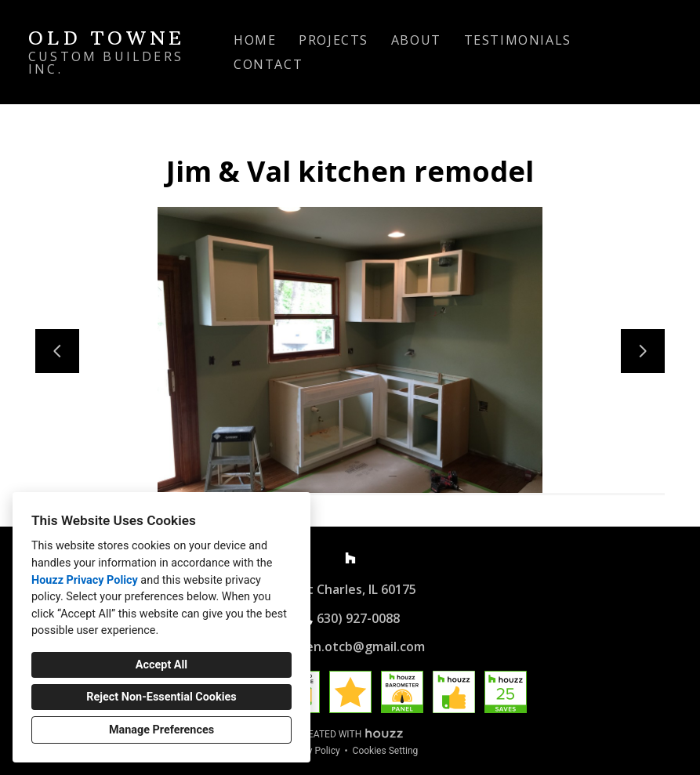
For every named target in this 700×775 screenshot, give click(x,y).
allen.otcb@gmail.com (359, 646)
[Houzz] (350, 558)
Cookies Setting (386, 751)
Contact (268, 64)
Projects (334, 40)
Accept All (161, 665)
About (416, 40)
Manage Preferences (161, 730)
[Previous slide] (57, 351)
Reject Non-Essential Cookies (161, 697)
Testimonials (518, 40)
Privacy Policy (311, 751)
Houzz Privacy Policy (85, 580)
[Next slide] (643, 351)
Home (255, 40)
